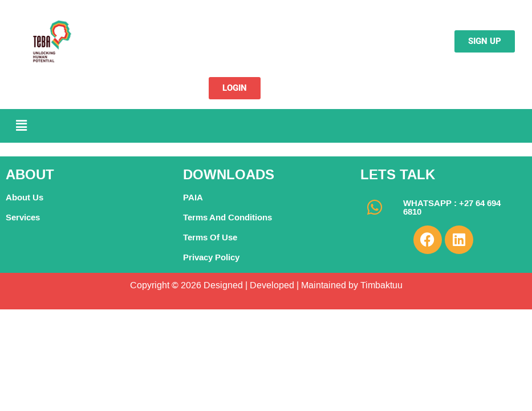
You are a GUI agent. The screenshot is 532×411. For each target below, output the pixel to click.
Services (23, 217)
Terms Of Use (210, 237)
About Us (25, 197)
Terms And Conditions (228, 217)
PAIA (193, 197)
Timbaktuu (380, 285)
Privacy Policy (211, 257)
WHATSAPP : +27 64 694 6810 (452, 207)
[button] (21, 126)
